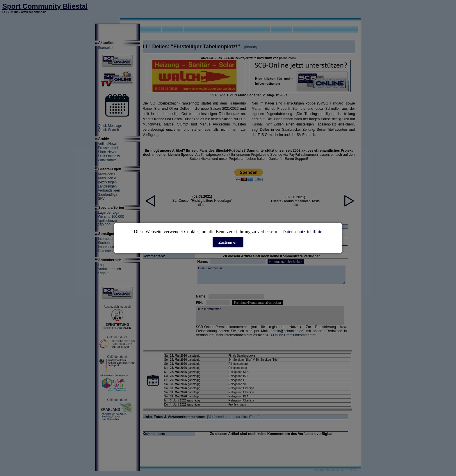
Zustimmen (228, 242)
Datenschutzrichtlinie (302, 231)
